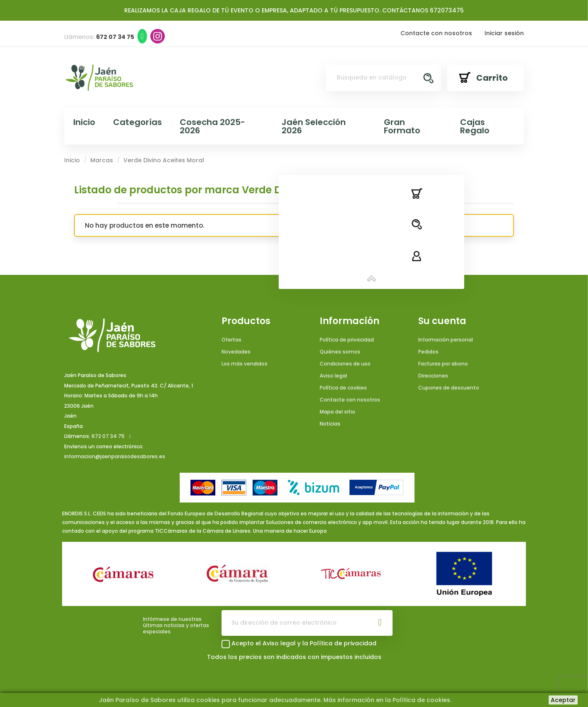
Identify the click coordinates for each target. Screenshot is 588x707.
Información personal (446, 340)
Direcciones (433, 376)
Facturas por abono (443, 364)
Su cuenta (442, 321)
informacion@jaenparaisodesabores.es (115, 456)
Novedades (236, 352)
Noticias (330, 424)
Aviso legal (333, 376)
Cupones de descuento (449, 388)
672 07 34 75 (108, 436)
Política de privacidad (347, 340)
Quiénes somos (340, 352)
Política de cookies (343, 388)
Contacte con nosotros (436, 33)
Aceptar (563, 700)
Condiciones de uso (345, 364)
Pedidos (428, 352)
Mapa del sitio (337, 412)
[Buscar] (383, 78)
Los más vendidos (245, 364)
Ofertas (231, 340)
